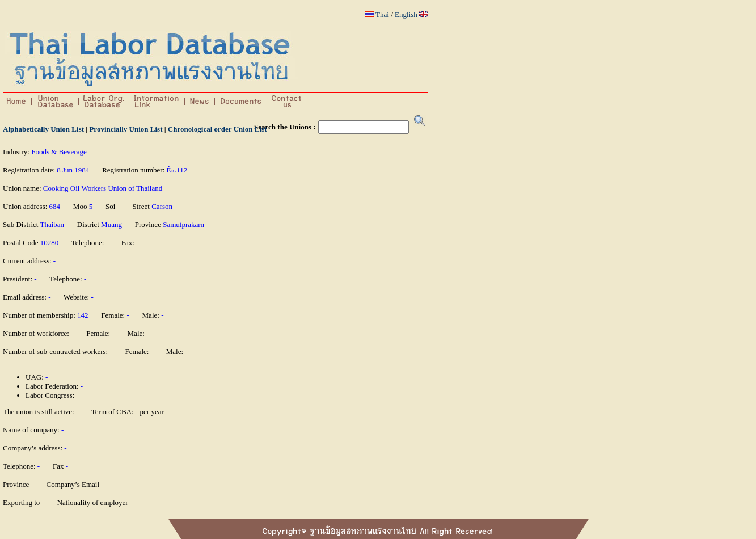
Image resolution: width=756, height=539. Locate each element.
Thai (382, 14)
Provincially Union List (126, 129)
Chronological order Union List (217, 129)
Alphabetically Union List (43, 129)
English (406, 14)
